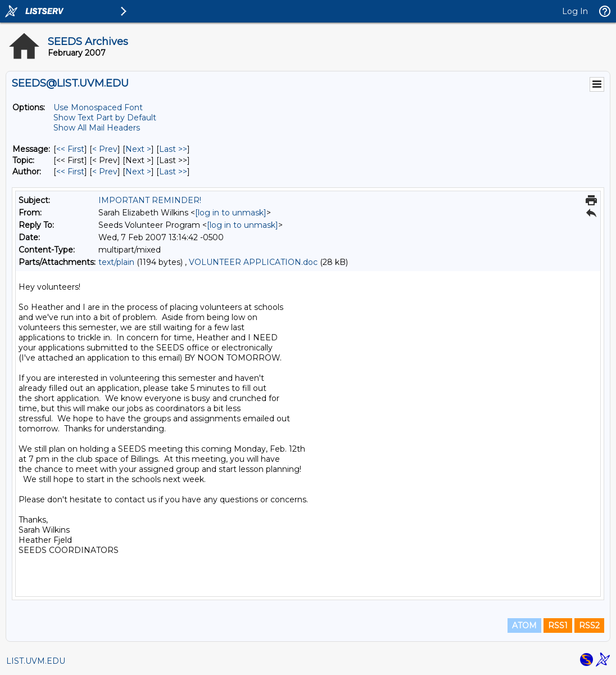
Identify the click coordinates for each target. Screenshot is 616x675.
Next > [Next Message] (138, 149)
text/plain (116, 262)
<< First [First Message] (70, 149)
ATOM (524, 625)
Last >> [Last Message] (173, 149)
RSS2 (589, 625)
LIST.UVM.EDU (36, 661)
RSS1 (558, 625)
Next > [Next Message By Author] (138, 172)
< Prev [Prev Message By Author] (105, 172)
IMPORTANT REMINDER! (150, 200)
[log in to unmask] (231, 213)
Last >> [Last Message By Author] (173, 172)
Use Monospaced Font (98, 107)
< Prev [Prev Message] (105, 149)
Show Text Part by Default (105, 118)
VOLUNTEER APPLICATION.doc (253, 262)
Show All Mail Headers (97, 128)
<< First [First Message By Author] (70, 172)
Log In (575, 11)
